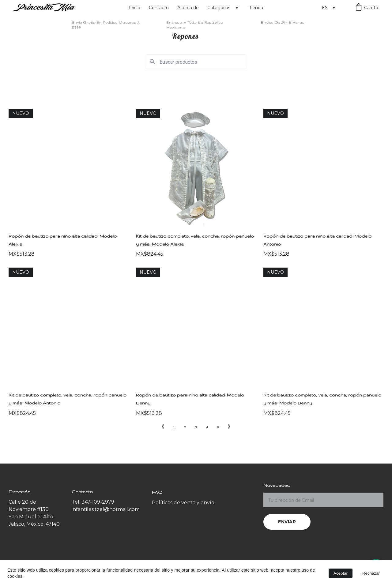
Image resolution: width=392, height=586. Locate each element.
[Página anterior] (163, 427)
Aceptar (341, 573)
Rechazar (371, 573)
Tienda (256, 8)
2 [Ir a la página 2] (185, 427)
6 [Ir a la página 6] (218, 427)
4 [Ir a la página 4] (207, 427)
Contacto (159, 8)
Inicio (135, 8)
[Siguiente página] (229, 427)
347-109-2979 (98, 502)
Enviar (287, 522)
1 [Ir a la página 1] (174, 427)
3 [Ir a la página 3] (196, 427)
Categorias (219, 8)
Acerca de (188, 8)
